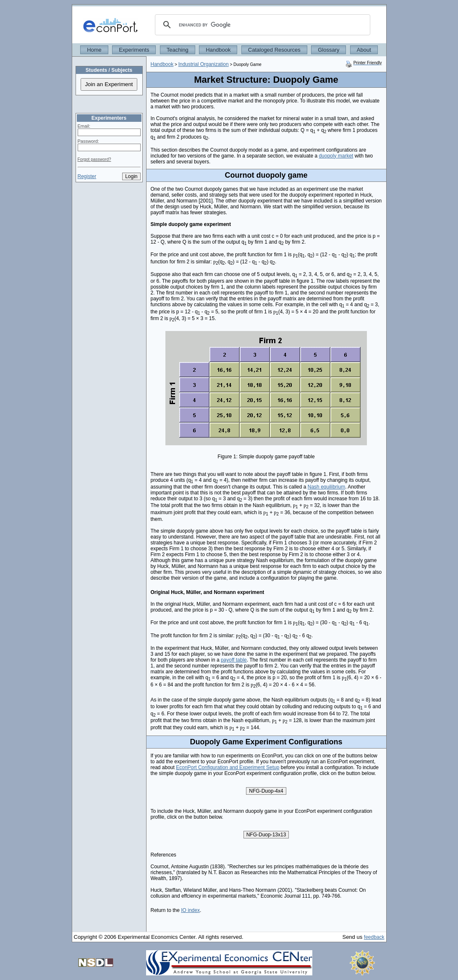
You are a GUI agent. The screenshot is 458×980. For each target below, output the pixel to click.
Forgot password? (94, 159)
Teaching (178, 50)
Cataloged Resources (274, 50)
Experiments (134, 50)
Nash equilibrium (326, 487)
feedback (374, 937)
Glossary (328, 50)
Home (94, 50)
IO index (190, 910)
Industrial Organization (204, 64)
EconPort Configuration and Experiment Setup (228, 767)
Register (87, 176)
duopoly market (336, 156)
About (364, 50)
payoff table (234, 660)
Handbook (218, 50)
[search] (261, 25)
